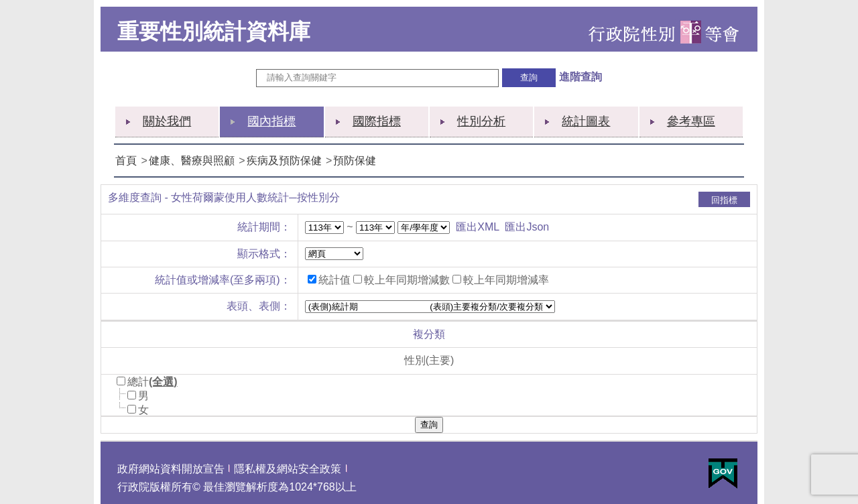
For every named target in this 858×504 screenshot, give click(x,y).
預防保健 (355, 161)
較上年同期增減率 (506, 280)
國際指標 (377, 121)
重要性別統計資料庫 (214, 31)
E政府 (723, 474)
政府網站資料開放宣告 (171, 469)
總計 (138, 382)
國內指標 (271, 121)
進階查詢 (580, 77)
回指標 (724, 200)
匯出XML (477, 227)
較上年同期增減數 (407, 280)
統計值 (334, 280)
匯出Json (527, 227)
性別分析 (481, 121)
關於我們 (167, 121)
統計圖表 (586, 121)
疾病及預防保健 (284, 161)
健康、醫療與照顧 (192, 161)
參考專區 (691, 121)
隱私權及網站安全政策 (288, 469)
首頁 (126, 161)
